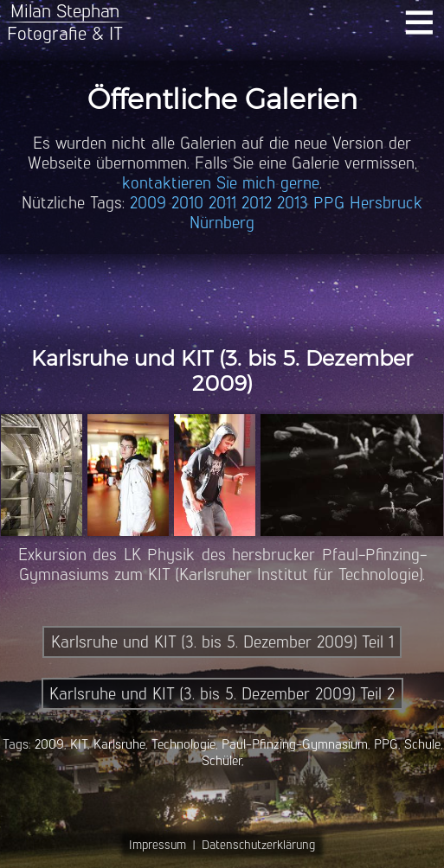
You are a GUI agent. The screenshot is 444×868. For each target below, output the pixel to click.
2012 (257, 203)
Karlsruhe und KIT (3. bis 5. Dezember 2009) (222, 371)
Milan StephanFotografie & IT (65, 22)
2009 (148, 203)
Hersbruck (386, 203)
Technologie (183, 744)
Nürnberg (222, 223)
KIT (79, 744)
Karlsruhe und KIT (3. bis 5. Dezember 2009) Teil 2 (222, 694)
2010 (187, 203)
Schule (422, 744)
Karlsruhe (119, 744)
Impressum (158, 845)
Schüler (222, 760)
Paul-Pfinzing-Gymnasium (295, 744)
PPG (329, 203)
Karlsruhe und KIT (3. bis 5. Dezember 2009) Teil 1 (222, 642)
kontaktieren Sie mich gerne (221, 183)
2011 (222, 203)
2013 (293, 203)
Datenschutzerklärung (258, 845)
